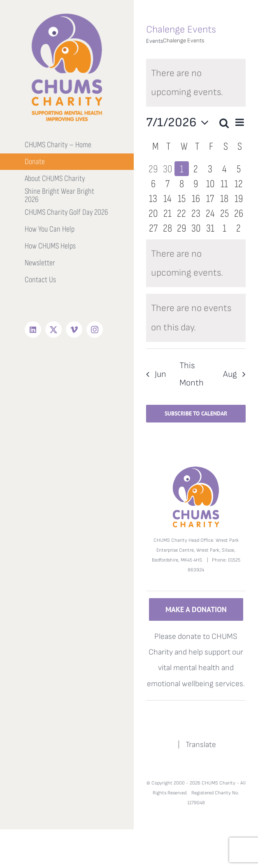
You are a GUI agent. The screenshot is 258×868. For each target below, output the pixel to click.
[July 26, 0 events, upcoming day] (238, 213)
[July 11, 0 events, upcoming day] (224, 183)
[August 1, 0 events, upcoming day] (224, 228)
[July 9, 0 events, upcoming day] (196, 183)
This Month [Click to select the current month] (192, 374)
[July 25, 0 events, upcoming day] (224, 213)
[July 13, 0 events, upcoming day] (153, 198)
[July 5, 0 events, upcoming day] (238, 169)
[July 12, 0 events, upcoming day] (238, 183)
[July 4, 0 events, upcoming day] (224, 169)
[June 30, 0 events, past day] (168, 169)
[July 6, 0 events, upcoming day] (153, 183)
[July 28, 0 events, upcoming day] (168, 228)
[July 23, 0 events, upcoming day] (196, 213)
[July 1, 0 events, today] (182, 169)
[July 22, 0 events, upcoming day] (182, 213)
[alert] (196, 83)
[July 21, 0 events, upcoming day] (168, 213)
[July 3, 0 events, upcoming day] (210, 169)
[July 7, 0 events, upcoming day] (168, 183)
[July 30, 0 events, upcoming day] (196, 228)
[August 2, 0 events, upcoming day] (238, 228)
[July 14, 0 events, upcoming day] (168, 198)
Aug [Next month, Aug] (230, 374)
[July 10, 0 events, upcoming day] (210, 183)
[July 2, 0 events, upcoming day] (196, 169)
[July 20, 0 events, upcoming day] (153, 213)
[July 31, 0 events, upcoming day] (210, 228)
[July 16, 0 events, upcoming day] (196, 198)
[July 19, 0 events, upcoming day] (238, 198)
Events (155, 41)
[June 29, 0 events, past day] (153, 169)
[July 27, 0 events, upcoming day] (153, 228)
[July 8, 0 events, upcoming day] (182, 183)
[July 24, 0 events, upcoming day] (210, 213)
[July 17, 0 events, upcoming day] (210, 198)
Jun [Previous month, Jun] (160, 374)
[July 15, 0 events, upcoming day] (182, 198)
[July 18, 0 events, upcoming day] (224, 198)
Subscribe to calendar (196, 414)
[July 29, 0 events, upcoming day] (182, 228)
